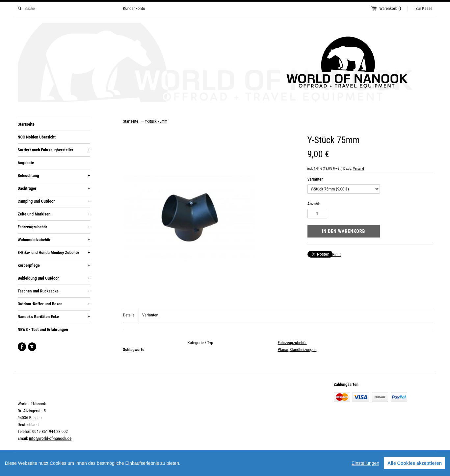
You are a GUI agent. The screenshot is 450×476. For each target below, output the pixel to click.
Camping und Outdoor (54, 201)
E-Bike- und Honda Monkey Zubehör (54, 253)
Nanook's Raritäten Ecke (54, 317)
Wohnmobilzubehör (54, 240)
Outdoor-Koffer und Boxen (54, 304)
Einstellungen (365, 463)
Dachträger (54, 188)
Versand (358, 169)
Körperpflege (54, 265)
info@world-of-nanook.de (50, 438)
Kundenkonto (134, 8)
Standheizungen (303, 350)
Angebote (26, 163)
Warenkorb (390, 8)
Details (129, 315)
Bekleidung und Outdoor (54, 278)
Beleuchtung (54, 176)
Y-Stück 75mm (156, 121)
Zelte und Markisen (54, 214)
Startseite (26, 124)
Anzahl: (314, 204)
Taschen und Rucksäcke (54, 291)
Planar (283, 350)
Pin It (337, 254)
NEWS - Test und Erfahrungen (43, 329)
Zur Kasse (424, 8)
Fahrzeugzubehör (54, 227)
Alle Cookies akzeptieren (415, 463)
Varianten (316, 179)
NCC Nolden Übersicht (37, 137)
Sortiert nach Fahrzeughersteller (54, 150)
